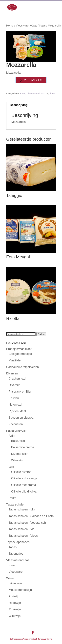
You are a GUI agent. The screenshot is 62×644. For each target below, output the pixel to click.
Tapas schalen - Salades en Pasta (31, 516)
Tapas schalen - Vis (22, 529)
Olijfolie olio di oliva (24, 492)
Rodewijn (15, 603)
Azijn (12, 436)
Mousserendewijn (20, 590)
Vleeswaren (17, 572)
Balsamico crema (23, 447)
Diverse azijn (20, 454)
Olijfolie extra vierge (24, 478)
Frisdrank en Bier (20, 392)
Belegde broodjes (20, 354)
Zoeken (41, 334)
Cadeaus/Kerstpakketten (23, 367)
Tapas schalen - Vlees (23, 536)
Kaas (42, 26)
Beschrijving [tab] (19, 105)
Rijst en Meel (17, 411)
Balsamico (18, 441)
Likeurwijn (15, 583)
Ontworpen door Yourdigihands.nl (23, 639)
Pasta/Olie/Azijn (17, 431)
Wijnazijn (17, 460)
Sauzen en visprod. (21, 418)
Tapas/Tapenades (18, 542)
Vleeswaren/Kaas (26, 26)
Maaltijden (16, 360)
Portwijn (14, 596)
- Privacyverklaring (45, 639)
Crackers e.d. (18, 379)
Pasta (13, 498)
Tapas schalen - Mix (22, 509)
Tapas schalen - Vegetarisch (27, 523)
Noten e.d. (16, 405)
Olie (11, 467)
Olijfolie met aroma (24, 485)
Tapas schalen (16, 505)
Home (10, 26)
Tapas (13, 547)
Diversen (12, 373)
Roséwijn (15, 609)
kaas (53, 94)
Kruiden (14, 398)
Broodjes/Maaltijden (19, 349)
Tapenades (16, 554)
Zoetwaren (16, 424)
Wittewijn (15, 616)
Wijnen (11, 578)
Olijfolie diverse (21, 472)
